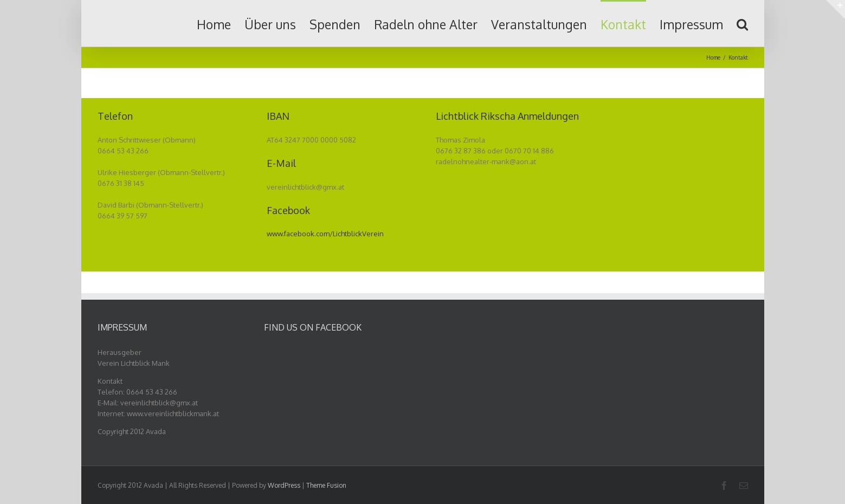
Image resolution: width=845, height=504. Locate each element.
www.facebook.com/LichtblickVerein (325, 234)
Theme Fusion (326, 485)
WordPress (284, 485)
